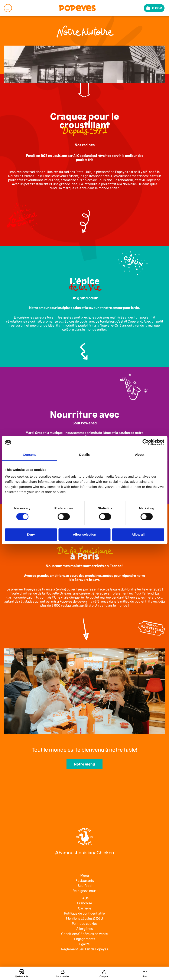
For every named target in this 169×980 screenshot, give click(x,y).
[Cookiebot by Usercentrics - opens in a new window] (145, 442)
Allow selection (84, 534)
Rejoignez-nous (84, 891)
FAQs (84, 898)
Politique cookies (85, 923)
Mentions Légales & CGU (84, 918)
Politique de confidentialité (84, 913)
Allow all (138, 534)
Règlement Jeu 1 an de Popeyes (85, 949)
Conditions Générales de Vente (84, 934)
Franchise (85, 903)
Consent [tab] (29, 455)
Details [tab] (85, 455)
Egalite (84, 944)
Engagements (85, 939)
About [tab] (140, 455)
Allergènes (84, 928)
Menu (85, 875)
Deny (31, 534)
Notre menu (84, 764)
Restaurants (85, 880)
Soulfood (85, 885)
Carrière (85, 908)
